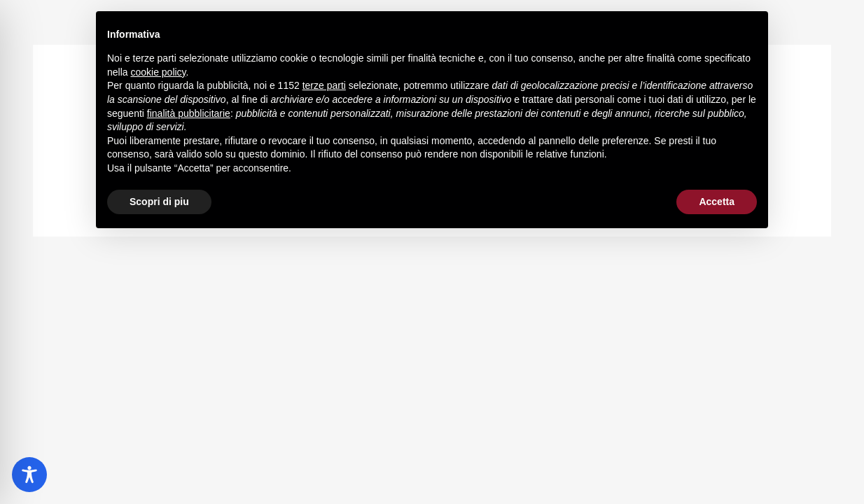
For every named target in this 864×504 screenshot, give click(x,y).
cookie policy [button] (158, 72)
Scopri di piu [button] (159, 202)
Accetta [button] (717, 202)
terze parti (324, 85)
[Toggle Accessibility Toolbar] (29, 475)
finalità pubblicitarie (189, 113)
